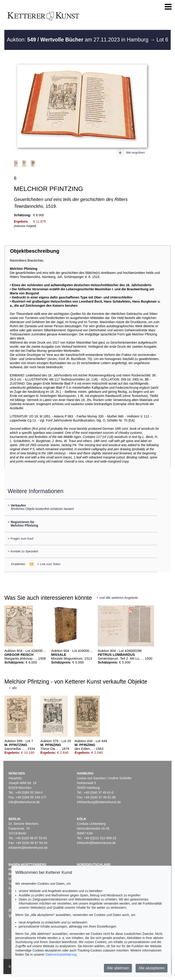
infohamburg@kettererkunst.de (99, 802)
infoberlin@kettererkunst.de (28, 848)
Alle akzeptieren (152, 968)
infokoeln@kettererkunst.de (96, 843)
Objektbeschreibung (35, 251)
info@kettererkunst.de (24, 802)
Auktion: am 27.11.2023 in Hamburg (78, 40)
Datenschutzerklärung (61, 954)
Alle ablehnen (118, 968)
